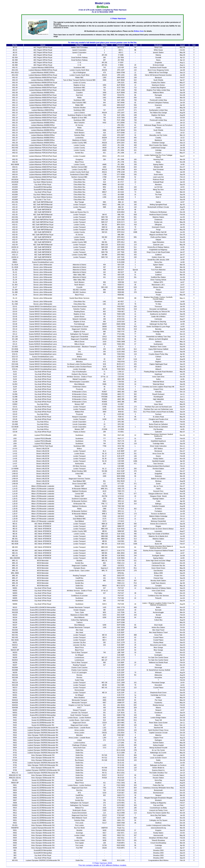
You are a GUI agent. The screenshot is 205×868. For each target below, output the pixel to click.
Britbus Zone (139, 31)
